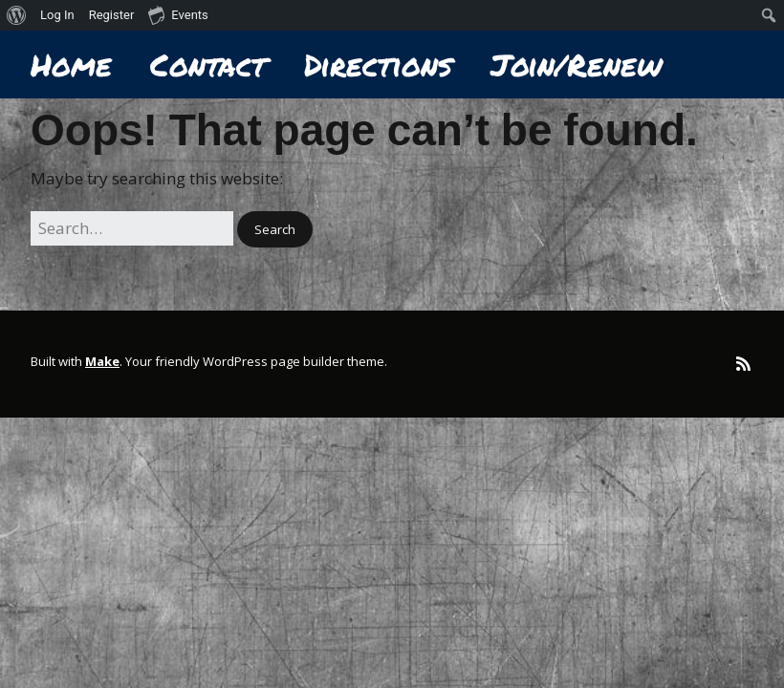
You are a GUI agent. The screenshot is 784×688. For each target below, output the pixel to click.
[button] (275, 229)
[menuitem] (17, 15)
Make (102, 361)
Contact (208, 64)
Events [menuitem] (178, 14)
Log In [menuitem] (57, 15)
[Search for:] (132, 228)
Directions (378, 64)
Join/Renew (576, 64)
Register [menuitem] (112, 15)
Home (71, 64)
